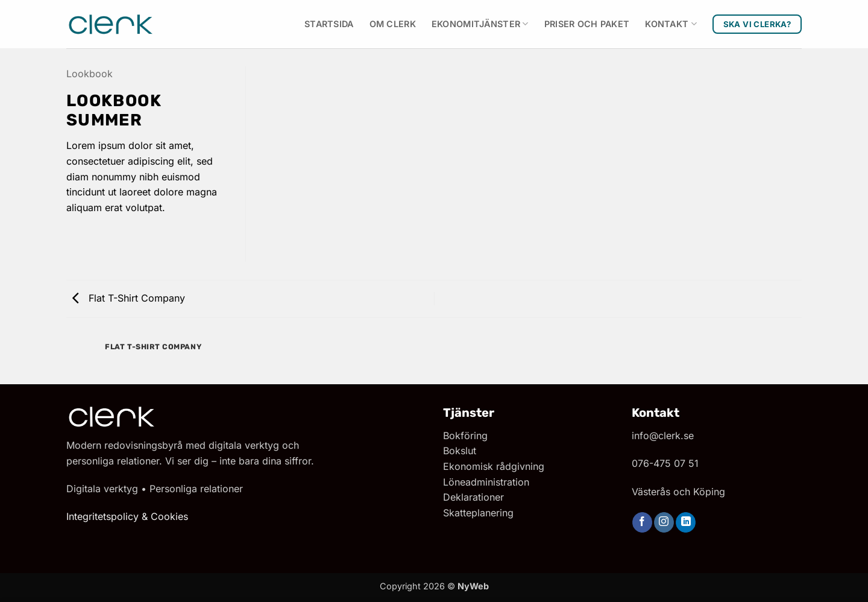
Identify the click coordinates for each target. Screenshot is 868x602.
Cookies (169, 516)
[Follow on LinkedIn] (686, 522)
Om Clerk (393, 24)
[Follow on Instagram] (664, 522)
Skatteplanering (478, 513)
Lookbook (90, 74)
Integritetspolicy (102, 516)
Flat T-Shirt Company (129, 298)
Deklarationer (473, 497)
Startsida (329, 24)
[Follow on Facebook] (642, 522)
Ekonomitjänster (480, 24)
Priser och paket (587, 24)
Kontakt (671, 24)
